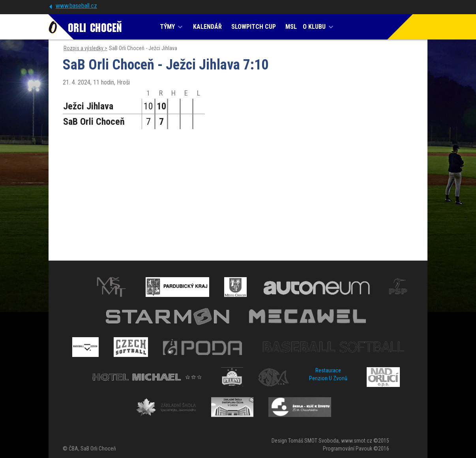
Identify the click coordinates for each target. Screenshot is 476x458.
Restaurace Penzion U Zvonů (328, 374)
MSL (291, 27)
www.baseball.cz (76, 6)
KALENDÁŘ (207, 27)
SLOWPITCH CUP (254, 27)
